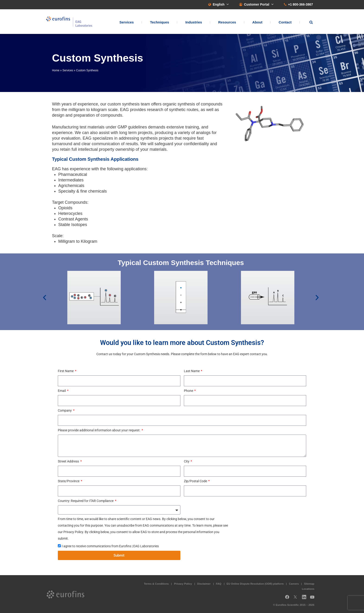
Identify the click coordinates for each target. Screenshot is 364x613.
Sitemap (309, 584)
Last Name (192, 371)
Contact (285, 22)
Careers (294, 584)
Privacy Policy (183, 584)
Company (65, 410)
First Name (66, 371)
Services (127, 22)
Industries (194, 22)
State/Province (69, 481)
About (257, 22)
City (187, 461)
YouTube (314, 599)
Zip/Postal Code (196, 481)
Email (62, 391)
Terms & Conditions (156, 584)
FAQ (219, 584)
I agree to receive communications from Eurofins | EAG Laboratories (110, 546)
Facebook (287, 599)
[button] (45, 298)
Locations (308, 589)
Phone (189, 391)
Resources (227, 22)
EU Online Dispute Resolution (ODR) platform (255, 584)
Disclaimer (204, 584)
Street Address (69, 461)
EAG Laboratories (69, 22)
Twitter (297, 599)
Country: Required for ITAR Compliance (86, 501)
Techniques (159, 22)
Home (56, 70)
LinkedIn (305, 599)
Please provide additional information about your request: (99, 430)
